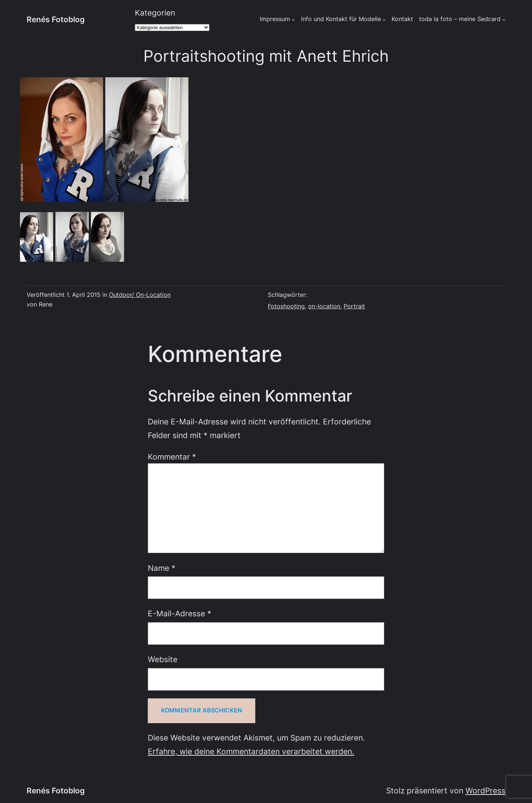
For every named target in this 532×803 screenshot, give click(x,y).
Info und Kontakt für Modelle (341, 19)
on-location (324, 306)
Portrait (354, 306)
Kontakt (402, 19)
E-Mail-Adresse (180, 613)
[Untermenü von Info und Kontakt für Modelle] (384, 19)
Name (162, 568)
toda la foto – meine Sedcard (460, 19)
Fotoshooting (286, 306)
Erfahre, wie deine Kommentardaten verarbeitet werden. (251, 751)
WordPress (485, 790)
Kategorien (155, 13)
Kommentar (172, 457)
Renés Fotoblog (56, 19)
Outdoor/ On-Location (140, 295)
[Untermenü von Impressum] (293, 19)
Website (163, 659)
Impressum (275, 19)
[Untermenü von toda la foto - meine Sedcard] (504, 19)
